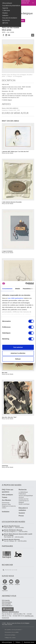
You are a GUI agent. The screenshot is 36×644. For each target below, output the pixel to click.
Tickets (5, 497)
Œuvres (33, 35)
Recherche (6, 20)
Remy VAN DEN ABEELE (11, 109)
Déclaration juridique (10, 635)
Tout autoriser (18, 347)
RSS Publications (7, 605)
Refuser (18, 359)
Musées (5, 13)
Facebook (5, 584)
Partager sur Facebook (3, 35)
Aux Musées (6, 500)
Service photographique (26, 496)
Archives (21, 497)
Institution (5, 15)
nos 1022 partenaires (16, 298)
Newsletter (9, 609)
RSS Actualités (6, 604)
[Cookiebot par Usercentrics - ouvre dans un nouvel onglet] (26, 284)
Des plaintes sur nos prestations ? (13, 630)
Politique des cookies (10, 638)
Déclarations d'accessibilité (12, 632)
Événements (6, 503)
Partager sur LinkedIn (6, 35)
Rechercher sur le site (3, 570)
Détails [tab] (18, 289)
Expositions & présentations (11, 6)
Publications (22, 494)
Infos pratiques (7, 3)
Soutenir (22, 513)
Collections (6, 10)
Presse (21, 516)
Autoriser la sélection (18, 353)
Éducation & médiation (10, 18)
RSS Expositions (7, 602)
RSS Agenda (6, 600)
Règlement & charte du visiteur (9, 507)
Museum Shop (6, 504)
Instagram (17, 584)
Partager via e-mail (9, 35)
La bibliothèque (23, 492)
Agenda (5, 8)
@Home (5, 23)
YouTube (11, 584)
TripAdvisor (5, 591)
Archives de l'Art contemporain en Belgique (24, 501)
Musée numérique (24, 504)
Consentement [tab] (7, 289)
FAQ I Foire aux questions (8, 491)
